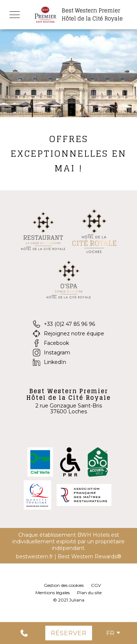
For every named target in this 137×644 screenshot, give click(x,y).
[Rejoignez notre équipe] (68, 334)
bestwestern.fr (35, 556)
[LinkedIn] (68, 362)
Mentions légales (53, 593)
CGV (96, 585)
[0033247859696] (17, 633)
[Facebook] (68, 343)
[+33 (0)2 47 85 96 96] (68, 324)
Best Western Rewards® (90, 556)
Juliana (77, 600)
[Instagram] (68, 353)
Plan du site (89, 593)
